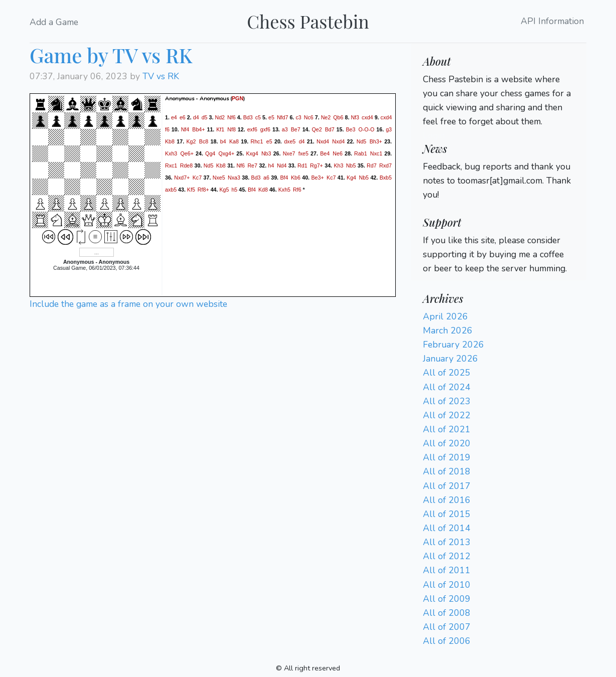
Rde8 (186, 165)
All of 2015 (447, 514)
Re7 (252, 165)
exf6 (252, 129)
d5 (205, 117)
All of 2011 (447, 570)
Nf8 (232, 129)
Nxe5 (219, 177)
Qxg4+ (226, 153)
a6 (266, 177)
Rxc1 (171, 165)
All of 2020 (447, 443)
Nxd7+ (182, 177)
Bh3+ (376, 141)
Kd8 (263, 189)
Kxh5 (284, 189)
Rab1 (360, 153)
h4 (271, 165)
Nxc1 (376, 153)
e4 (174, 117)
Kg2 (191, 141)
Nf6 (232, 117)
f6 (167, 129)
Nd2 (220, 117)
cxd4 (367, 117)
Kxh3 (171, 153)
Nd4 (282, 165)
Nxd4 (323, 141)
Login (434, 135)
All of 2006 (447, 641)
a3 (285, 129)
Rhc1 (257, 141)
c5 (258, 117)
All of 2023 (447, 401)
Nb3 (266, 153)
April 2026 (445, 316)
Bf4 (284, 177)
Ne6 (338, 153)
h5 (234, 189)
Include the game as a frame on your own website (128, 304)
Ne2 (326, 117)
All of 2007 (447, 627)
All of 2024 (447, 387)
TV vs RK (161, 76)
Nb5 (351, 165)
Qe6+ (187, 153)
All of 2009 (447, 599)
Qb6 (338, 117)
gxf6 (265, 129)
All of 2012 (447, 556)
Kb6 (296, 177)
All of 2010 (447, 585)
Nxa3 (234, 177)
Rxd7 (386, 165)
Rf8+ (203, 189)
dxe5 (290, 141)
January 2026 (450, 359)
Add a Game (54, 22)
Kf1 (220, 129)
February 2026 (453, 345)
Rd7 (372, 165)
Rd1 (302, 165)
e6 (183, 117)
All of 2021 (447, 429)
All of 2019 (447, 457)
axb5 (171, 189)
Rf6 (297, 189)
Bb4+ (198, 129)
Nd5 (362, 141)
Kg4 (351, 177)
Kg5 (224, 189)
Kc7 (197, 177)
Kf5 (191, 189)
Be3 (350, 129)
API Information (552, 22)
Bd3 (248, 117)
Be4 (325, 153)
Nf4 (185, 129)
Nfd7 (283, 117)
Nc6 (309, 117)
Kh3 (338, 165)
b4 (223, 141)
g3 (389, 129)
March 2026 (448, 330)
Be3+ (317, 177)
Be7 (296, 129)
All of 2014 (447, 528)
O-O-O (366, 129)
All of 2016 (447, 500)
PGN (238, 98)
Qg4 (210, 153)
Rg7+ (317, 165)
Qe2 (317, 129)
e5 (271, 117)
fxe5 (303, 153)
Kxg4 (252, 153)
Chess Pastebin (308, 21)
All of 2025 (447, 373)
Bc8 (204, 141)
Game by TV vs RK (111, 55)
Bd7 (330, 129)
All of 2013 (447, 542)
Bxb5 (386, 177)
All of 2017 (447, 486)
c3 (298, 117)
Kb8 (170, 141)
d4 (196, 117)
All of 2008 (447, 613)
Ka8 (234, 141)
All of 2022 (447, 415)
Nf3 (355, 117)
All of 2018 (447, 471)
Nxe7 (289, 153)
